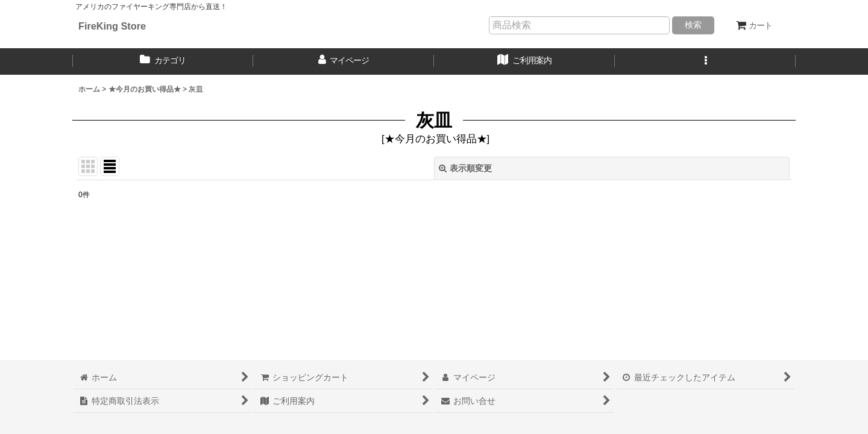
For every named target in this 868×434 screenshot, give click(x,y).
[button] (705, 61)
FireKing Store (112, 26)
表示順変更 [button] (465, 168)
